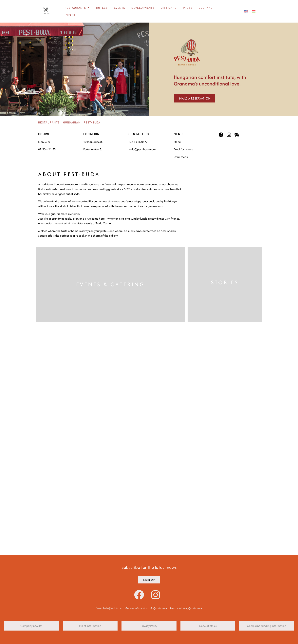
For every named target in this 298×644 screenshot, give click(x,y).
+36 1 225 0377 (138, 142)
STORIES (225, 282)
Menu (177, 142)
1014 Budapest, (93, 142)
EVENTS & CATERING (111, 284)
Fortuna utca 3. (93, 149)
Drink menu (181, 157)
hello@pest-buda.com (142, 149)
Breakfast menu (183, 149)
